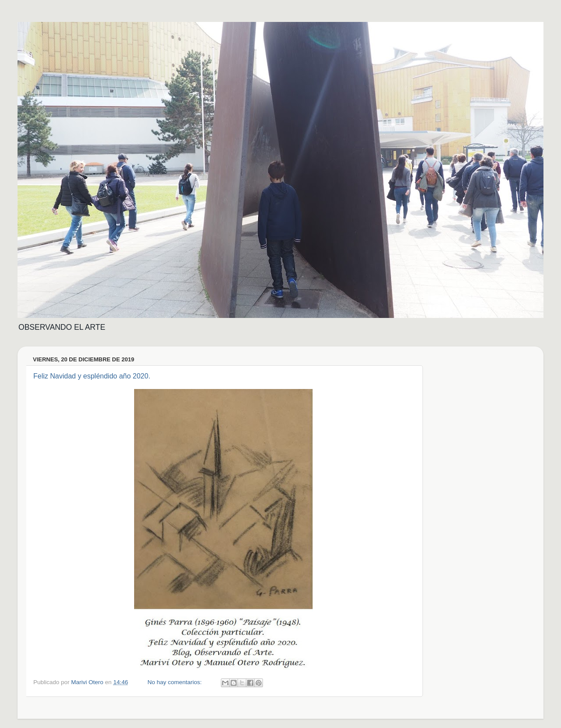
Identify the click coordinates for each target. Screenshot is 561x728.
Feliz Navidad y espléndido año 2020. (92, 376)
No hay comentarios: (175, 682)
